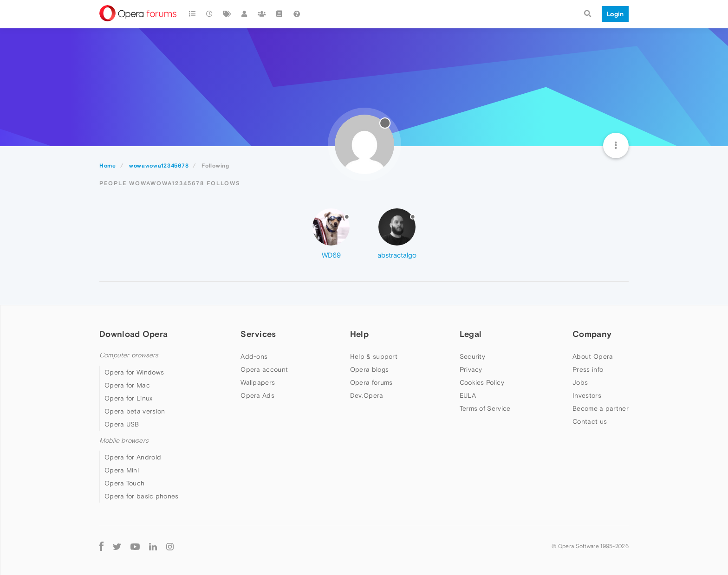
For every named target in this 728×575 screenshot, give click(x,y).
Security (472, 356)
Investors (587, 395)
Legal (471, 334)
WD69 (331, 255)
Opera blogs (369, 369)
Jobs (580, 382)
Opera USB (122, 424)
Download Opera (133, 334)
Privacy (471, 369)
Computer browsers (129, 355)
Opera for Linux (129, 398)
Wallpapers (258, 382)
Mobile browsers (124, 441)
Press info (588, 369)
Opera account (264, 369)
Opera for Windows (134, 372)
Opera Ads (257, 395)
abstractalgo (397, 255)
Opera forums (371, 382)
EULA (468, 395)
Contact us (590, 421)
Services (258, 334)
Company (592, 334)
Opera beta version (135, 411)
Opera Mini (122, 470)
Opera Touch (124, 483)
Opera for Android (133, 457)
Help (359, 334)
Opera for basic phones (142, 496)
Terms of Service (485, 408)
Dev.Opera (367, 395)
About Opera (593, 356)
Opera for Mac (127, 385)
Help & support (374, 356)
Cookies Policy (482, 382)
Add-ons (254, 356)
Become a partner (601, 408)
